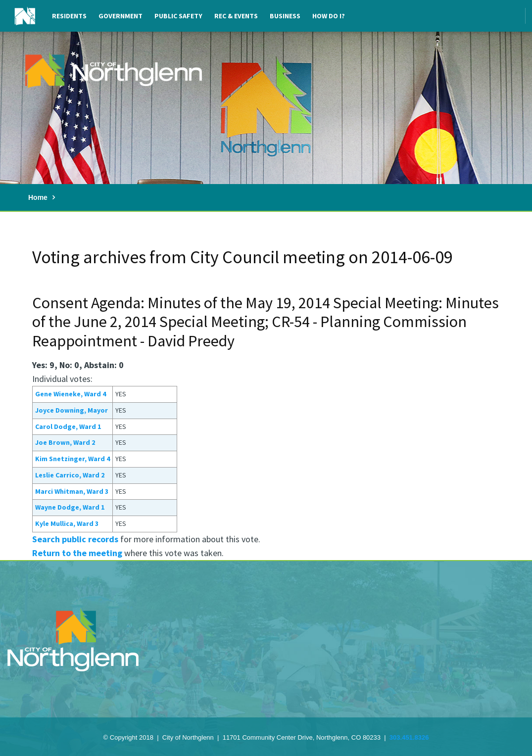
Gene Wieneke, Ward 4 (71, 394)
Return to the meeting (77, 553)
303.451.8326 (409, 737)
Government (121, 16)
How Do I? (329, 16)
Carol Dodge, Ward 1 (68, 426)
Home (38, 197)
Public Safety (178, 16)
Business (285, 16)
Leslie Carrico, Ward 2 (70, 475)
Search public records (75, 539)
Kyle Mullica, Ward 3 (67, 523)
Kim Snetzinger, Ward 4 (73, 459)
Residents (69, 16)
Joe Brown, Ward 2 (65, 442)
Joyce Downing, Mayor (72, 410)
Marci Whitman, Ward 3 (72, 491)
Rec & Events (236, 16)
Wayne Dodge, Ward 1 (70, 507)
